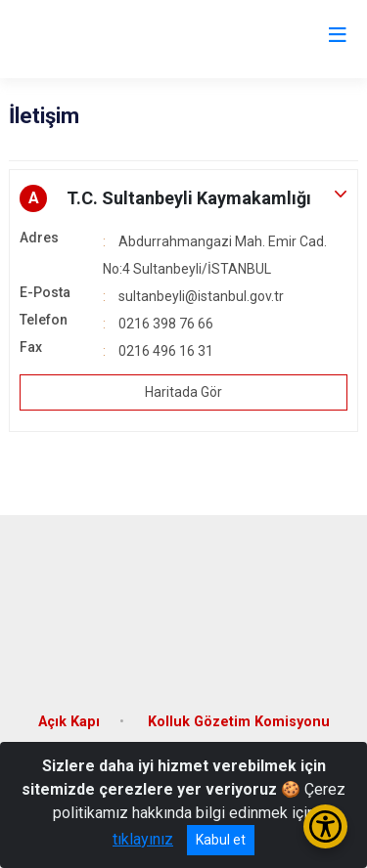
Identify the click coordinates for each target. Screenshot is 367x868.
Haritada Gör (183, 392)
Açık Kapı (69, 722)
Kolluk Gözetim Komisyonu (239, 722)
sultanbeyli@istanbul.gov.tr (201, 296)
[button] (183, 198)
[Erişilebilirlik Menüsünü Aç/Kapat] (325, 826)
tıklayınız (143, 839)
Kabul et (221, 840)
